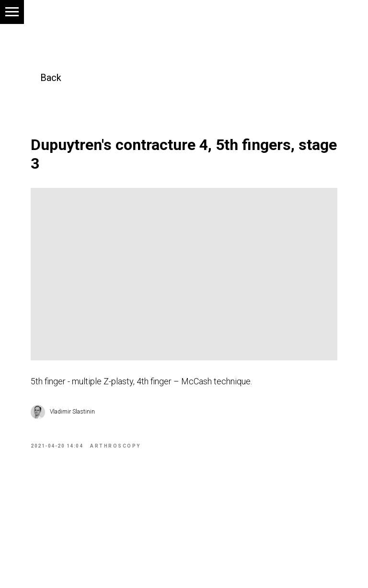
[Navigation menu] (12, 12)
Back (51, 78)
